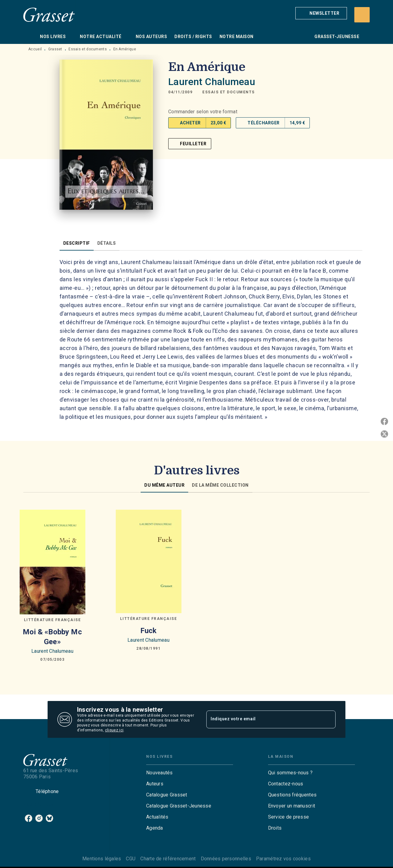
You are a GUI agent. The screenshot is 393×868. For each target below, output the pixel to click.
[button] (321, 13)
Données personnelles (226, 859)
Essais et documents (88, 49)
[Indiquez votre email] (263, 719)
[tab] (30, 37)
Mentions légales (102, 859)
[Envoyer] (328, 719)
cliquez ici (114, 730)
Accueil (35, 49)
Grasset (55, 49)
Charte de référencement (168, 859)
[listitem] (29, 818)
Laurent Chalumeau (212, 82)
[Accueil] (49, 15)
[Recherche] (362, 15)
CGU (131, 859)
